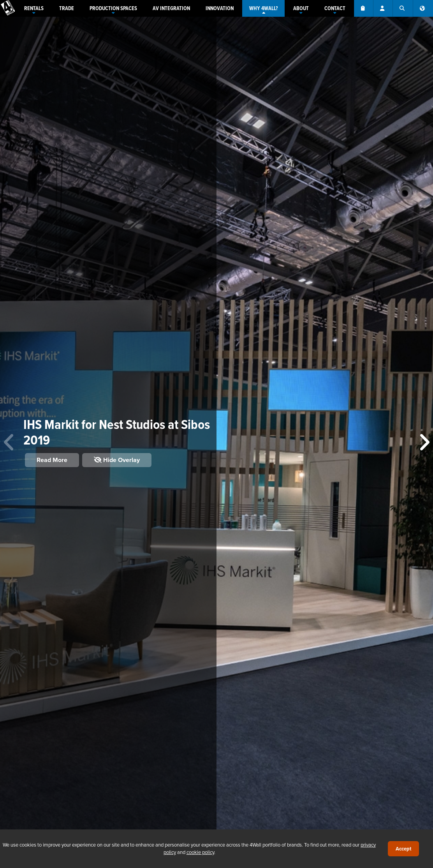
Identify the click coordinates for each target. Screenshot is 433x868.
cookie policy (200, 852)
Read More (52, 460)
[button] (424, 443)
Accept (403, 849)
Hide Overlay (117, 460)
